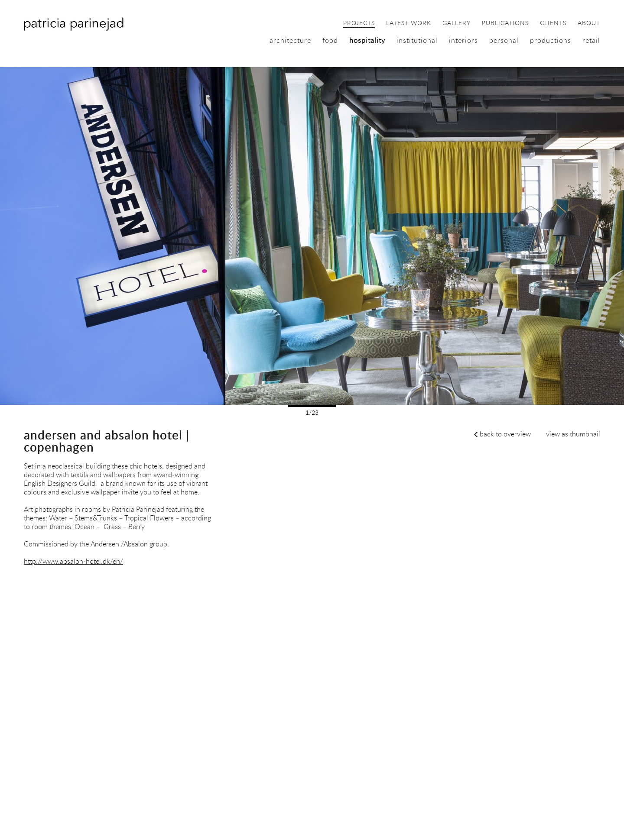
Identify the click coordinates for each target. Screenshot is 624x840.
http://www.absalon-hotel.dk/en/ (73, 561)
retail (591, 40)
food (330, 40)
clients (553, 23)
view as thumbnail (573, 434)
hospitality (367, 40)
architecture (290, 40)
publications (505, 23)
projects (359, 23)
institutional (417, 40)
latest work (409, 23)
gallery (457, 23)
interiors (463, 40)
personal (504, 40)
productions (551, 40)
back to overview (505, 434)
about (589, 23)
